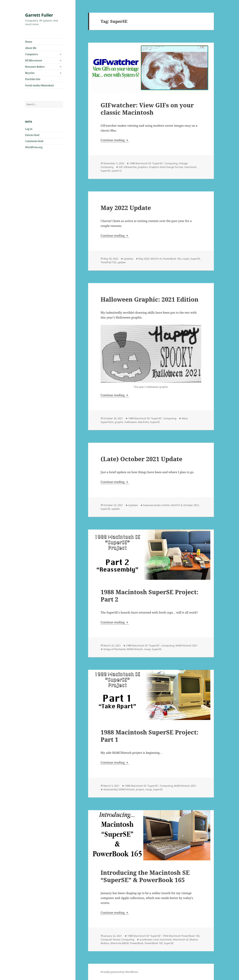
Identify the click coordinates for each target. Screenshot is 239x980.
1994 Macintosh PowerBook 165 (181, 936)
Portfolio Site (33, 79)
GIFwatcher (130, 167)
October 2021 (191, 505)
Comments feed (34, 141)
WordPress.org (34, 147)
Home (29, 42)
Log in (29, 129)
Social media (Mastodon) (39, 85)
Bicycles (30, 73)
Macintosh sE (181, 940)
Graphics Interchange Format (166, 167)
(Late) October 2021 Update (141, 459)
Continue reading (115, 140)
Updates (128, 259)
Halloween (131, 422)
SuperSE (105, 171)
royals (186, 259)
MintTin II (156, 259)
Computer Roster (110, 940)
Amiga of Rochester (114, 649)
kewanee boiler (152, 505)
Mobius (105, 943)
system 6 (117, 171)
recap (147, 649)
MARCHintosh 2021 (186, 646)
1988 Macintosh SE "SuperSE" (146, 163)
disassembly (110, 789)
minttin (166, 505)
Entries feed (32, 135)
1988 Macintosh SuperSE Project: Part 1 (149, 736)
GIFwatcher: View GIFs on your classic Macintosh (147, 109)
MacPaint (144, 422)
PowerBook (137, 943)
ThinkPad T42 (108, 262)
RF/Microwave (34, 60)
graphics (143, 167)
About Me (31, 48)
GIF (121, 167)
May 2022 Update (126, 208)
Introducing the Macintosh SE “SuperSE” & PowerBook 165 (145, 876)
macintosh (190, 167)
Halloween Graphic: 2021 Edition (150, 299)
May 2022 (144, 259)
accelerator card (149, 940)
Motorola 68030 (120, 943)
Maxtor (194, 940)
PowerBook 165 (172, 259)
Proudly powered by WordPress (119, 972)
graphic (119, 422)
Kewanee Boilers (35, 67)
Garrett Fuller (39, 15)
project (140, 789)
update (121, 262)
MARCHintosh (135, 649)
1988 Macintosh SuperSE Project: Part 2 (149, 596)
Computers (32, 54)
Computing (171, 163)
